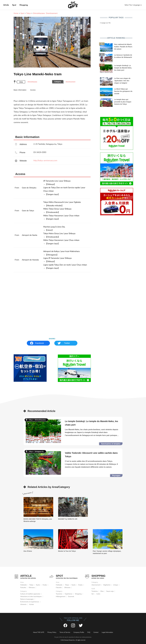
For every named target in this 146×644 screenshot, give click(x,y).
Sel (93, 594)
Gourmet (71, 597)
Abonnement (96, 585)
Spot (14, 5)
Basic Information (20, 90)
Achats (31, 604)
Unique (116, 585)
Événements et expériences (30, 602)
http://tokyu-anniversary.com (45, 161)
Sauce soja (110, 591)
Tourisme (59, 594)
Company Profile (79, 632)
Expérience (69, 594)
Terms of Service (65, 632)
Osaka (45, 585)
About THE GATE (39, 632)
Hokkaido (23, 585)
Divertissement (71, 82)
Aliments (23, 604)
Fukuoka (23, 588)
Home (16, 13)
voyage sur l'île (106, 23)
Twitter (67, 343)
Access (33, 90)
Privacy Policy (52, 632)
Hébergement (61, 597)
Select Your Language (132, 5)
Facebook (40, 343)
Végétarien (107, 585)
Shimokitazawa (32, 82)
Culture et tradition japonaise (30, 594)
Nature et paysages (27, 599)
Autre (98, 594)
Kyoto (38, 585)
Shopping (24, 5)
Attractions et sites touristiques (31, 597)
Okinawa (32, 588)
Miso (102, 591)
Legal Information (107, 632)
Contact (96, 632)
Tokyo (28, 13)
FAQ (89, 632)
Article (6, 5)
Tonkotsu (95, 591)
